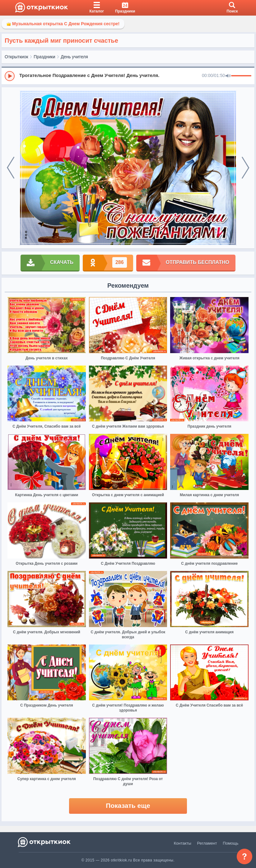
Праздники (44, 57)
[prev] (11, 168)
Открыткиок (16, 57)
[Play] (10, 76)
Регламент (207, 843)
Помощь (230, 843)
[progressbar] (241, 76)
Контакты (183, 843)
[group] (128, 76)
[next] (245, 168)
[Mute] (228, 76)
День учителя (74, 57)
